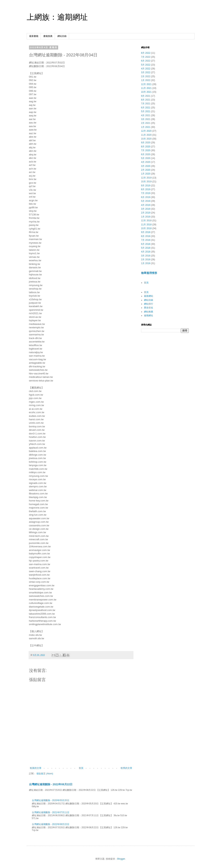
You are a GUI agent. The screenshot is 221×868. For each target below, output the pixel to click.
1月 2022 (146, 80)
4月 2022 (146, 69)
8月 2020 (146, 147)
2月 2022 (146, 76)
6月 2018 (146, 244)
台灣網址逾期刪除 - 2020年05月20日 (51, 800)
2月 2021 (146, 123)
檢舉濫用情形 (149, 273)
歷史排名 (149, 308)
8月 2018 (146, 236)
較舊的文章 (126, 768)
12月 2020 (146, 131)
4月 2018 (146, 252)
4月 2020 (146, 162)
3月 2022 (146, 72)
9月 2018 (146, 232)
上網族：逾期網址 (57, 17)
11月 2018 (146, 225)
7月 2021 (146, 104)
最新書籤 (34, 36)
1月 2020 (146, 174)
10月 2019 (146, 182)
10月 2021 (146, 92)
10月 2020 (146, 139)
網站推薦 (149, 312)
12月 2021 (146, 84)
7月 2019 (146, 193)
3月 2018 (146, 256)
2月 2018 (146, 260)
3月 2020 (146, 166)
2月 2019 (146, 213)
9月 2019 (146, 186)
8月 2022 (146, 53)
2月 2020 (146, 170)
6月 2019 (146, 197)
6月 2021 (146, 108)
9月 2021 (146, 96)
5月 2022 (146, 65)
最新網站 (149, 296)
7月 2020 (146, 150)
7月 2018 (146, 240)
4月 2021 (146, 115)
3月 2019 (146, 209)
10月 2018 (146, 228)
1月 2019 (146, 217)
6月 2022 (146, 61)
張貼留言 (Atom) (45, 774)
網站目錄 (62, 36)
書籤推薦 (48, 36)
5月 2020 (146, 158)
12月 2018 (146, 221)
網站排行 (149, 304)
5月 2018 (146, 248)
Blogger (121, 859)
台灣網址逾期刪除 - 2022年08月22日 (51, 784)
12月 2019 (146, 178)
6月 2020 (146, 154)
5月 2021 (146, 111)
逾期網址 (149, 316)
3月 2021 (146, 119)
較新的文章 (36, 768)
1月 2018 (146, 263)
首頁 (81, 768)
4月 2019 (146, 205)
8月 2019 (146, 189)
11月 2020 (146, 135)
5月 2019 (146, 201)
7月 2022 (146, 57)
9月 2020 (146, 143)
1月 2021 (146, 127)
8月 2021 (146, 100)
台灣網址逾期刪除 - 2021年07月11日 (51, 812)
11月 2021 (146, 88)
